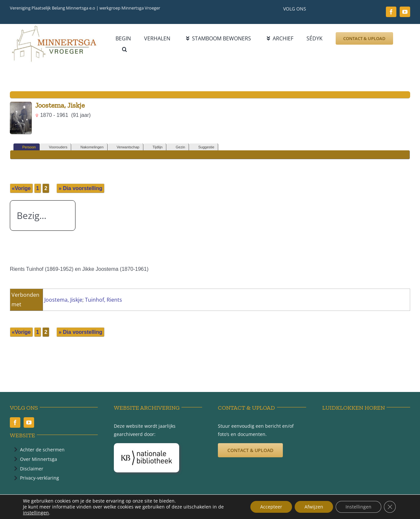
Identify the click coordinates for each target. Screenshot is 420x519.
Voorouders (55, 147)
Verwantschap (125, 147)
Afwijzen (314, 507)
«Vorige (21, 188)
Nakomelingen (89, 147)
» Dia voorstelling (80, 188)
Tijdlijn (155, 147)
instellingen (36, 513)
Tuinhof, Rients (104, 300)
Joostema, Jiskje (63, 300)
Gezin (177, 147)
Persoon (26, 147)
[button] (125, 49)
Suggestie (203, 147)
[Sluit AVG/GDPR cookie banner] (390, 507)
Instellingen (358, 507)
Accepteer (271, 507)
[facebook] (391, 12)
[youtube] (405, 12)
